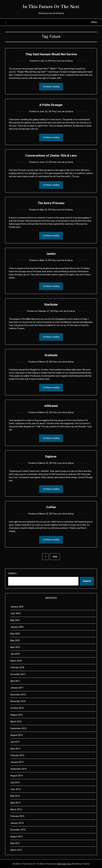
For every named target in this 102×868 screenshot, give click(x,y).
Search (12, 573)
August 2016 (17, 715)
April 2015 (15, 749)
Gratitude (51, 355)
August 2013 (17, 837)
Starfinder (51, 305)
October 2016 (17, 708)
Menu (94, 22)
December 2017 (18, 674)
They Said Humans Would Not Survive (51, 54)
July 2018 (15, 654)
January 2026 (17, 607)
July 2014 (15, 782)
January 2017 (17, 688)
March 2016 (16, 722)
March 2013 (16, 850)
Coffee (51, 507)
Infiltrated (51, 406)
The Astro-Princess (51, 203)
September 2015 (18, 728)
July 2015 (15, 742)
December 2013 (18, 830)
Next (55, 557)
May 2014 (15, 796)
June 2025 (15, 613)
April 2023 (15, 647)
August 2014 (17, 776)
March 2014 (16, 809)
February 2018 (17, 667)
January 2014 (17, 823)
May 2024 (15, 634)
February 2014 (17, 816)
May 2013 (15, 843)
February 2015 (17, 755)
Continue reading (51, 87)
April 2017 (15, 681)
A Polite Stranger (51, 105)
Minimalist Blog (64, 864)
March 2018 (16, 661)
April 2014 (15, 803)
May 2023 (15, 640)
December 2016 (18, 695)
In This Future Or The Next (51, 6)
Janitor (51, 254)
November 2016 (18, 701)
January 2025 (17, 627)
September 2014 (18, 769)
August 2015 (17, 735)
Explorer (51, 456)
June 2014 (15, 789)
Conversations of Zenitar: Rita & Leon (51, 156)
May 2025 (15, 620)
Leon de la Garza (64, 61)
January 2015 (17, 762)
